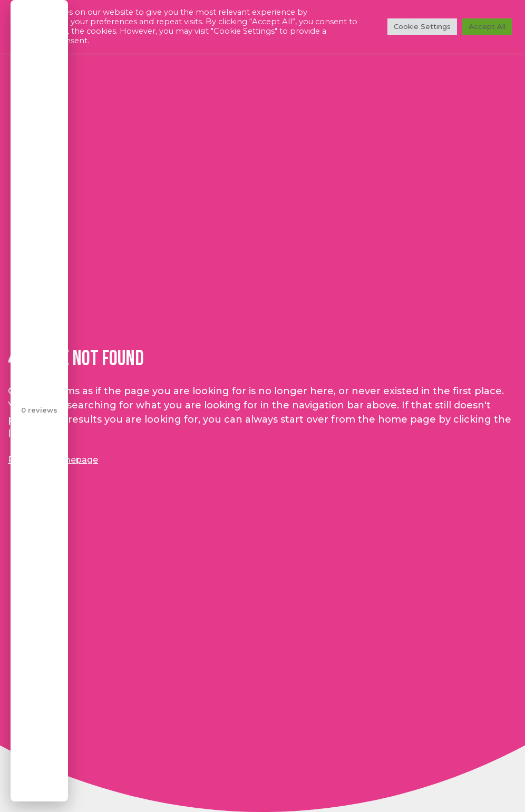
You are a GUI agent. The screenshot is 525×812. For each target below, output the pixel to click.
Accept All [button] (487, 26)
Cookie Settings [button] (422, 26)
